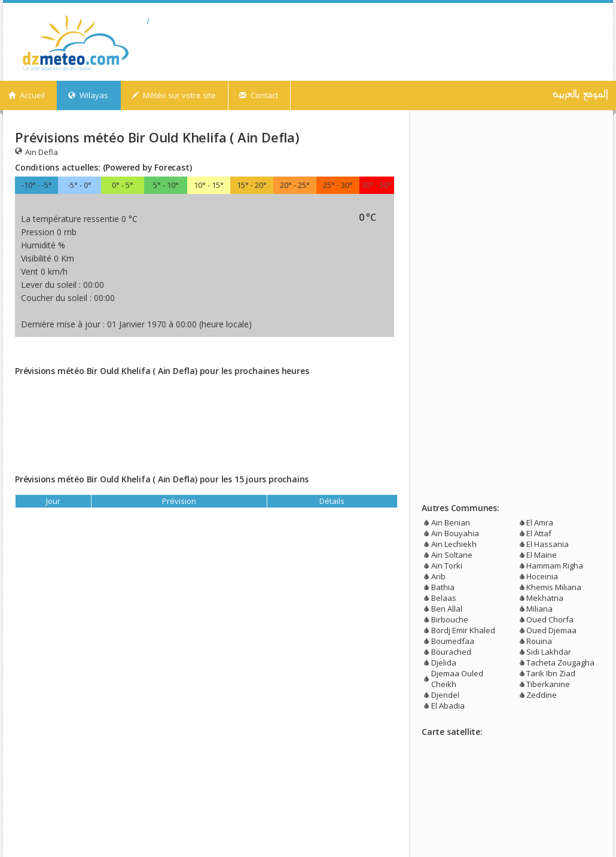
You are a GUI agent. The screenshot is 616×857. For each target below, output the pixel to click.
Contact (259, 95)
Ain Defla (36, 152)
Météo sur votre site (174, 95)
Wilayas (88, 95)
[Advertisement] (155, 354)
